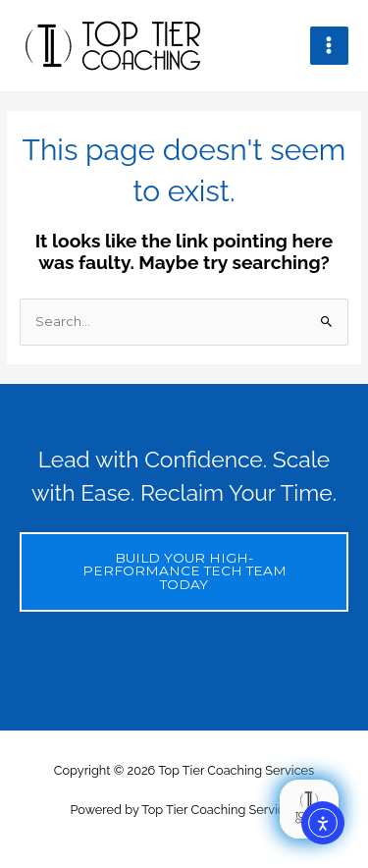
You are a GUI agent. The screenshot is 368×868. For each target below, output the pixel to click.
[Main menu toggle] (329, 46)
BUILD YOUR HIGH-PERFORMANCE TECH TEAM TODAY (184, 571)
